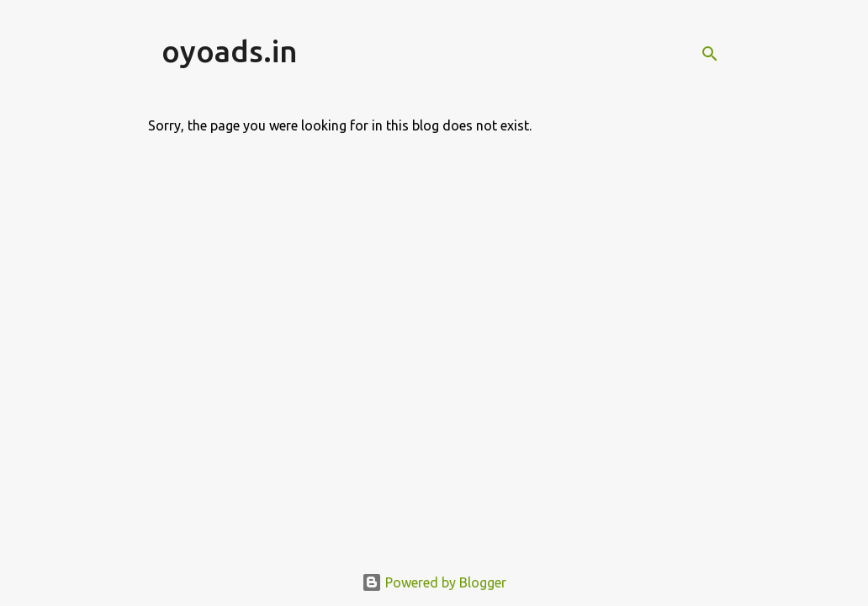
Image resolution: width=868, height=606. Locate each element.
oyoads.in (230, 51)
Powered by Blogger (434, 582)
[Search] (710, 54)
